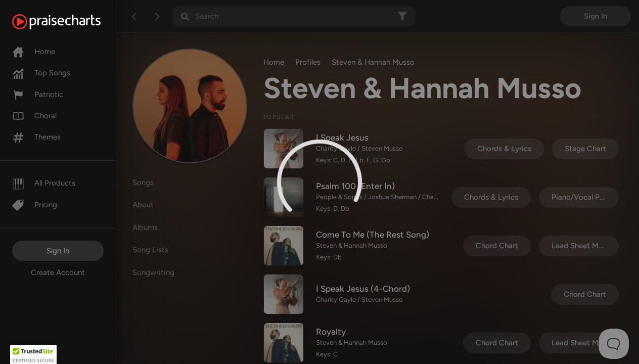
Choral (34, 116)
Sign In (58, 251)
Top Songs (41, 73)
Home (34, 52)
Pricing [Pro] (35, 205)
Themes (36, 137)
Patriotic (38, 95)
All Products (44, 183)
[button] (33, 354)
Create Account (58, 272)
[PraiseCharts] (69, 22)
